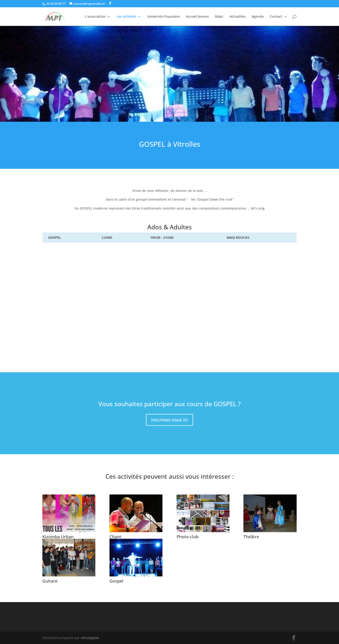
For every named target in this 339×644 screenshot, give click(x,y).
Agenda (258, 17)
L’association (95, 17)
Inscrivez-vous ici (169, 420)
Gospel (116, 581)
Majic (219, 17)
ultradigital (90, 638)
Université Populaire (163, 17)
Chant (115, 537)
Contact (276, 17)
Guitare (50, 581)
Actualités (238, 17)
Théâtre (251, 537)
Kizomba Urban (58, 537)
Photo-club (188, 537)
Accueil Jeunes (197, 17)
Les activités (126, 17)
